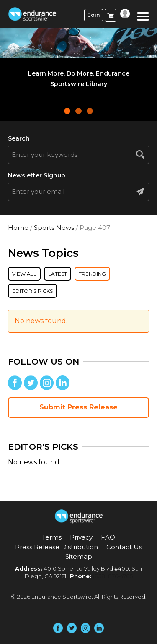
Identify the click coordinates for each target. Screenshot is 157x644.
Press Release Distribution (57, 547)
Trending (92, 274)
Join (94, 15)
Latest (58, 274)
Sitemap (79, 557)
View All (24, 274)
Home (18, 228)
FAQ (108, 537)
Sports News (54, 228)
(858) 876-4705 (113, 576)
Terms (52, 537)
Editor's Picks (32, 291)
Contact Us (124, 547)
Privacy (81, 537)
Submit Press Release (78, 407)
